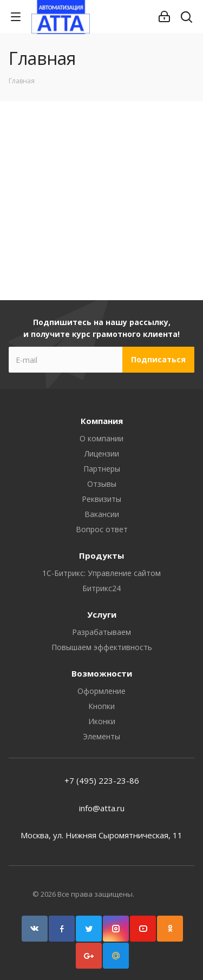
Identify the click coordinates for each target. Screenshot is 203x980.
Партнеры (102, 469)
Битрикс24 (101, 588)
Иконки (102, 721)
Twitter (89, 929)
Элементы (101, 736)
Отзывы (102, 484)
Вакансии (102, 514)
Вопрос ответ (102, 529)
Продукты (101, 555)
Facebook (62, 929)
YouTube (143, 929)
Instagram (116, 929)
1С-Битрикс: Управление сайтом (101, 573)
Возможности (102, 673)
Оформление (101, 691)
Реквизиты (101, 499)
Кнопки (101, 706)
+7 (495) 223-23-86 (102, 780)
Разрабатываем (101, 632)
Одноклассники (170, 929)
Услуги (102, 614)
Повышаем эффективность (102, 647)
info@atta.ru (102, 808)
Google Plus (89, 956)
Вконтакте (35, 929)
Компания (102, 421)
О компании (101, 438)
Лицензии (102, 453)
